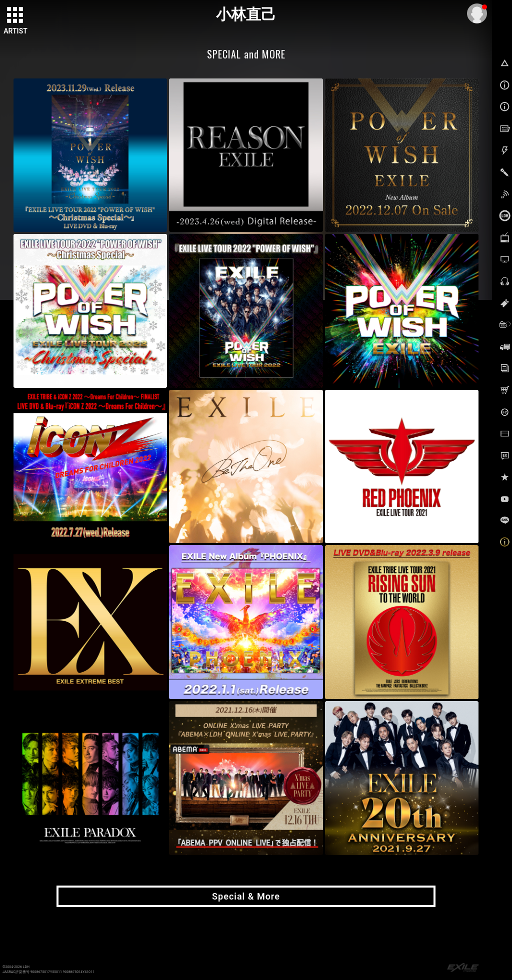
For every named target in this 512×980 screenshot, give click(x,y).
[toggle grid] (15, 15)
